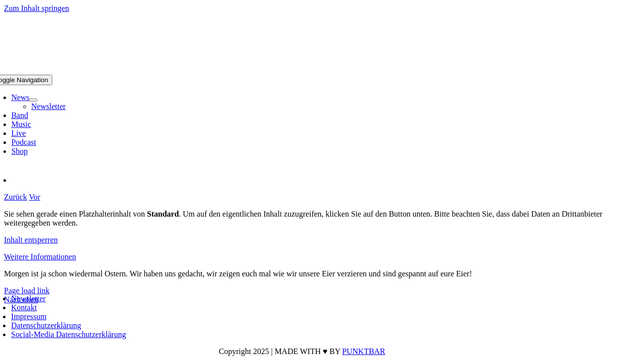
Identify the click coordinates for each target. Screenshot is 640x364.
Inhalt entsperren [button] (31, 240)
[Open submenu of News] (33, 100)
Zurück (15, 197)
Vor (35, 197)
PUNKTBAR (364, 351)
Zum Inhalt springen (37, 8)
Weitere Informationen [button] (40, 257)
